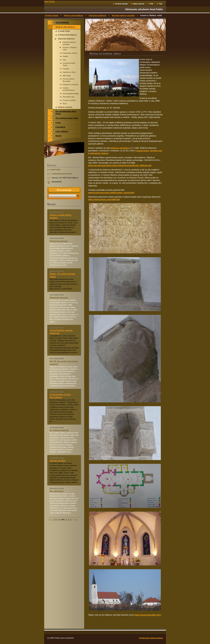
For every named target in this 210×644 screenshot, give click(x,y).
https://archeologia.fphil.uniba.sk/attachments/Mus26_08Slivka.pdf (120, 165)
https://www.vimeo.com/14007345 (104, 199)
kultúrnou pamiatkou (120, 148)
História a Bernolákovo (74, 15)
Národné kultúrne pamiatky (123, 15)
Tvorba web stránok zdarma (151, 638)
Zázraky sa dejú (57, 461)
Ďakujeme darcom (59, 241)
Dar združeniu (57, 491)
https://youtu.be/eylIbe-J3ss (148, 615)
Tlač (161, 4)
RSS (152, 4)
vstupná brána (142, 151)
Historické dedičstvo (98, 15)
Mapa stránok (139, 4)
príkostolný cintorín (99, 153)
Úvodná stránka (121, 4)
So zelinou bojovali (59, 430)
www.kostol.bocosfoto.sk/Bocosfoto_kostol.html (111, 193)
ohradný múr (156, 151)
